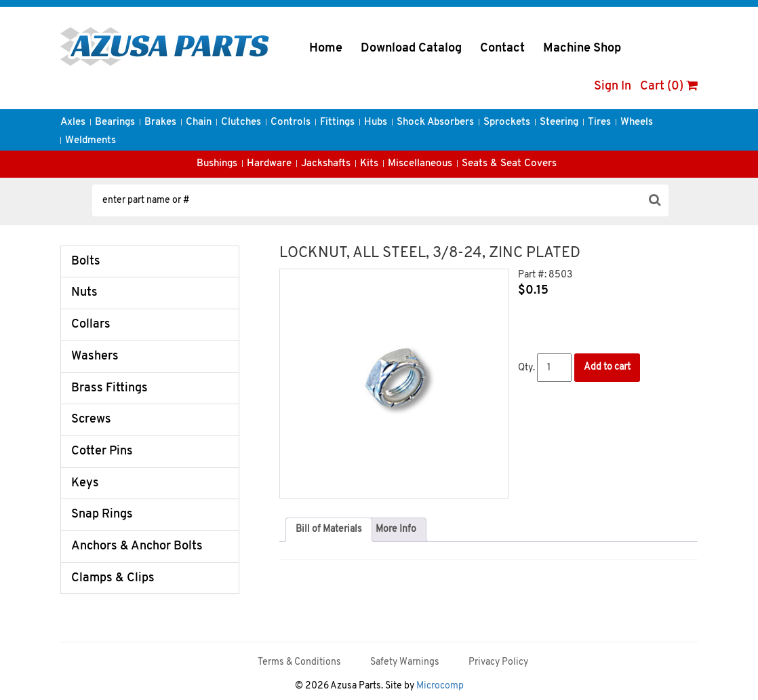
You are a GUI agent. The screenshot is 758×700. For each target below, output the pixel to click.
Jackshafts (326, 164)
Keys (85, 483)
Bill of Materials (329, 529)
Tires (599, 122)
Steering (559, 122)
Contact (502, 48)
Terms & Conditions (299, 662)
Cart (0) (669, 86)
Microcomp (440, 686)
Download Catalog (411, 48)
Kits (369, 164)
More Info (396, 529)
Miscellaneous (420, 164)
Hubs (376, 122)
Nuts (84, 293)
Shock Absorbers (435, 122)
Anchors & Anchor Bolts (137, 546)
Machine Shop (582, 48)
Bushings (217, 164)
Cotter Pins (102, 451)
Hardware (269, 164)
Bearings (115, 122)
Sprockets (507, 122)
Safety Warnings (405, 662)
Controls (291, 122)
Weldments (91, 141)
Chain (199, 122)
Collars (91, 325)
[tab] (329, 530)
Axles (73, 122)
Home (326, 48)
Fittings (337, 122)
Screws (91, 420)
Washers (95, 356)
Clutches (241, 122)
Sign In (613, 86)
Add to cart (607, 367)
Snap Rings (102, 514)
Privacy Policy (498, 662)
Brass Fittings (109, 388)
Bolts (86, 261)
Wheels (637, 122)
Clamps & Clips (113, 578)
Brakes (160, 122)
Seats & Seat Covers (509, 164)
